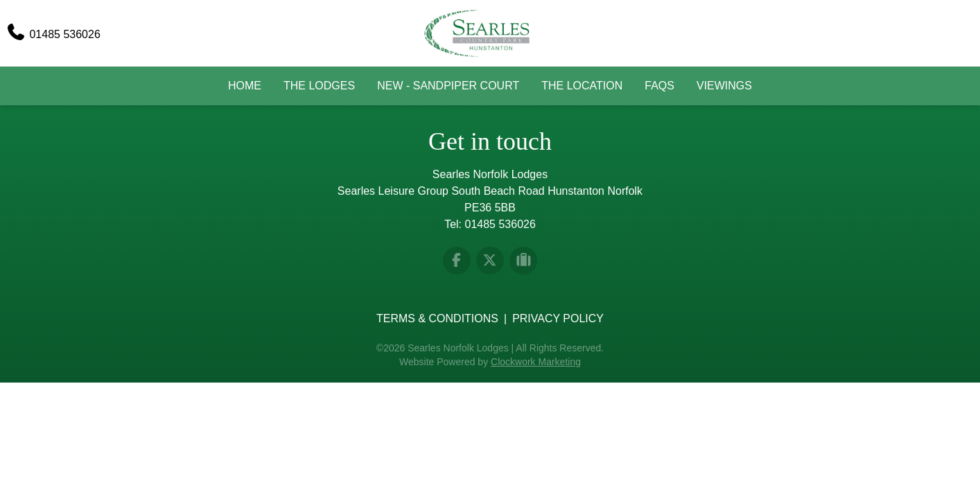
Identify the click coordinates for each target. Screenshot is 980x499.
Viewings (724, 86)
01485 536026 (500, 224)
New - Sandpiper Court (448, 86)
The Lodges (319, 86)
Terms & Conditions (437, 318)
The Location (582, 86)
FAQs (659, 86)
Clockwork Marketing (536, 362)
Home (245, 86)
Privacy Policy (558, 318)
